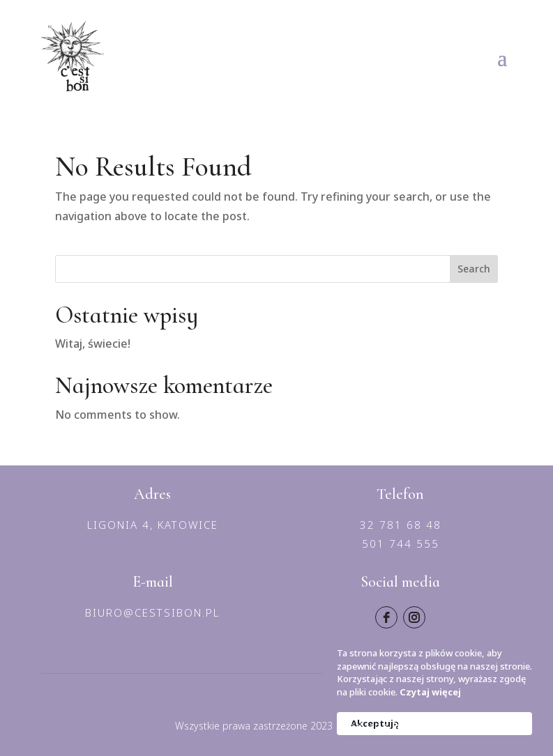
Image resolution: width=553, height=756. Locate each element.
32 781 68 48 (401, 525)
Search (474, 269)
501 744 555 (401, 543)
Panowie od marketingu (452, 726)
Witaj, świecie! (93, 344)
